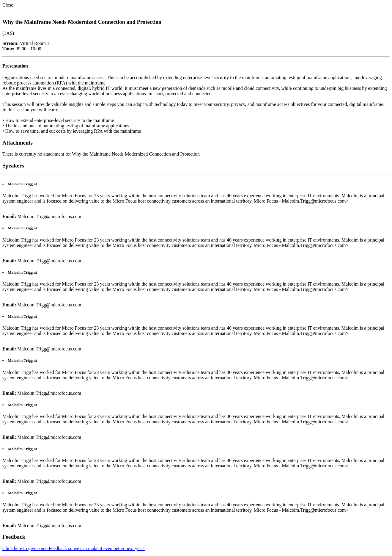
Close (8, 5)
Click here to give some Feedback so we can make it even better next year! (74, 548)
